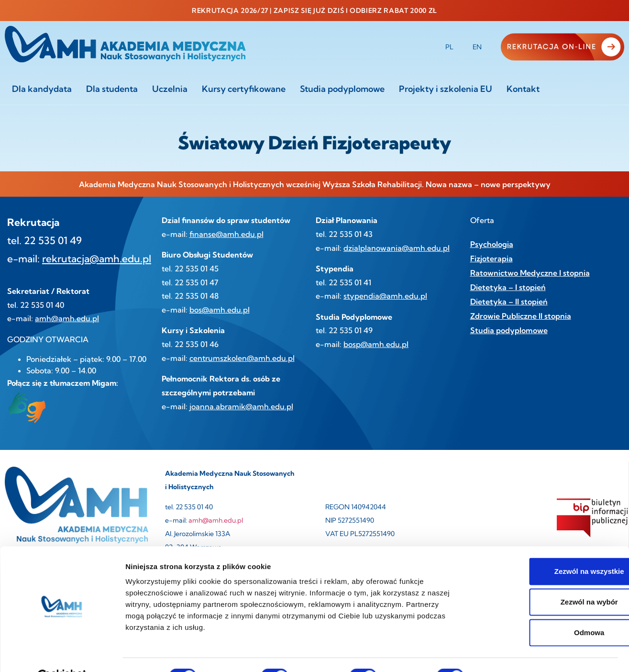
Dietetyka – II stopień (509, 302)
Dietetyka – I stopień (508, 287)
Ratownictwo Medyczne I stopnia (530, 273)
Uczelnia (170, 89)
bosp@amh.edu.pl (376, 344)
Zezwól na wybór (549, 578)
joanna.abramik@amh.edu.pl (241, 406)
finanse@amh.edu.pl (226, 234)
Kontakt (523, 89)
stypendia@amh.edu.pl (385, 296)
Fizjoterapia (491, 258)
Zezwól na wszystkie (549, 548)
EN (477, 47)
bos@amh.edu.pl (220, 310)
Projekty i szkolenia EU (446, 89)
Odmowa (549, 609)
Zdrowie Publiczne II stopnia (521, 316)
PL (449, 47)
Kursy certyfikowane (244, 89)
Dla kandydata (42, 89)
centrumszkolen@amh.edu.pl (242, 358)
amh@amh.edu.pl (67, 318)
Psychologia (492, 244)
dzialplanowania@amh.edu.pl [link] (397, 248)
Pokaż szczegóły (510, 653)
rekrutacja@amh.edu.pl (97, 258)
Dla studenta (112, 89)
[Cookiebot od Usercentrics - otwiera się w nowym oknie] (62, 653)
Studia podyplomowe (342, 89)
